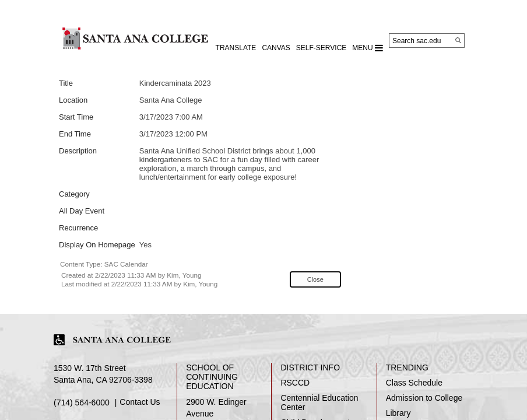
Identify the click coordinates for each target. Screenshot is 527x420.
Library (398, 413)
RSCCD (295, 383)
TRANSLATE (236, 48)
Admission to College (424, 398)
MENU (368, 48)
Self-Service (321, 48)
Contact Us (140, 402)
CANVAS (276, 48)
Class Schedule (414, 383)
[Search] (458, 40)
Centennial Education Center (319, 402)
